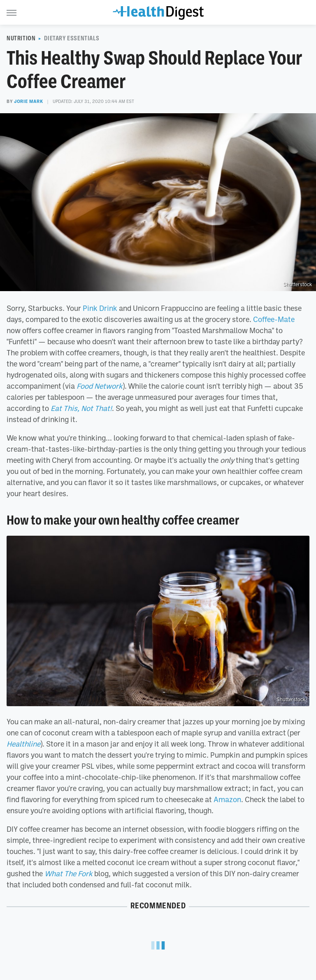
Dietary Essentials (72, 38)
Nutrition (21, 38)
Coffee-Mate (274, 319)
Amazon (227, 799)
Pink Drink (100, 308)
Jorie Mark (28, 101)
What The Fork (69, 873)
